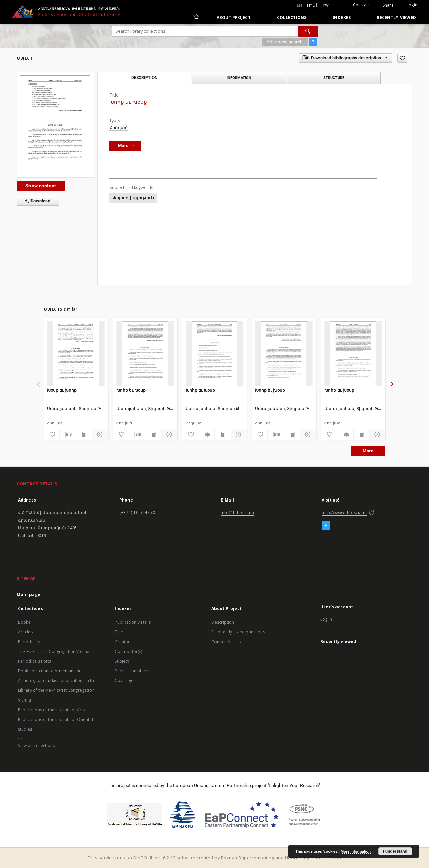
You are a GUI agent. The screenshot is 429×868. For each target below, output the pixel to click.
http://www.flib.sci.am (344, 512)
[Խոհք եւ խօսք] (284, 353)
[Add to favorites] (402, 58)
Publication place (131, 671)
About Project (234, 18)
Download (36, 201)
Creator (122, 642)
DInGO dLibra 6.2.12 (155, 858)
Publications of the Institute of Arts (52, 710)
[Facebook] (326, 526)
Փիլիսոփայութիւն (133, 198)
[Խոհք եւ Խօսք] (145, 353)
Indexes (342, 18)
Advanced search (285, 42)
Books (24, 622)
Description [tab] (144, 78)
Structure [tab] (334, 78)
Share (388, 5)
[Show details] (99, 435)
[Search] (308, 31)
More (368, 451)
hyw (324, 5)
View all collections (36, 746)
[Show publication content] (84, 435)
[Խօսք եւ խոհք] (76, 353)
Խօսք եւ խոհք (62, 390)
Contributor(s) (128, 651)
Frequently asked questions (238, 632)
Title (119, 632)
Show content (41, 186)
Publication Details (133, 622)
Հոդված (118, 127)
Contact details (226, 642)
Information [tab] (239, 78)
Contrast (361, 5)
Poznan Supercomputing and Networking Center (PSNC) (281, 858)
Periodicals (29, 642)
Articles (25, 632)
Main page (29, 594)
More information (356, 851)
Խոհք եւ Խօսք (131, 390)
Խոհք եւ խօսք (270, 390)
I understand (395, 851)
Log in (326, 619)
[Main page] (196, 17)
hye (311, 5)
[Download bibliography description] (68, 435)
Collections (292, 18)
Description (223, 622)
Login (412, 5)
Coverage (124, 681)
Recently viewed (396, 18)
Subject (122, 661)
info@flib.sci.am (237, 512)
